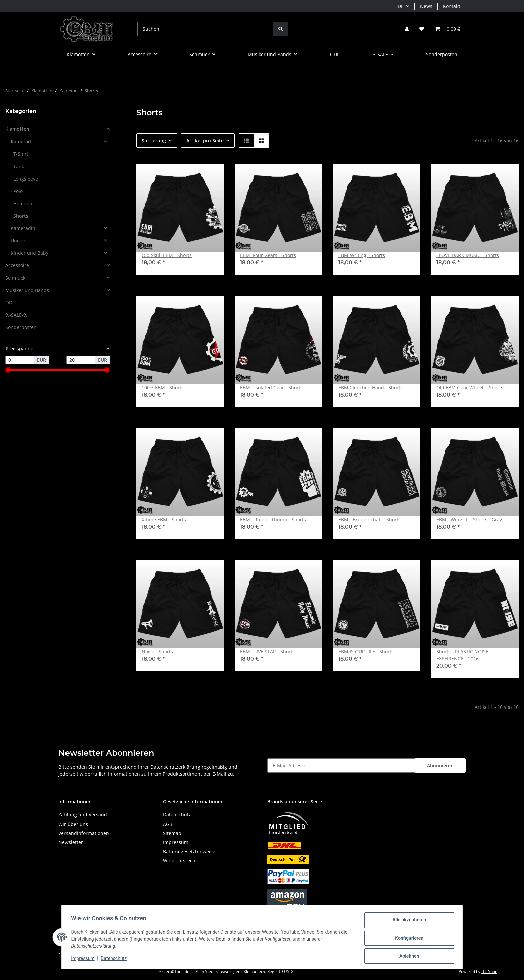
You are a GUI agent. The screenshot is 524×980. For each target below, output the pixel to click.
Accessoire (17, 265)
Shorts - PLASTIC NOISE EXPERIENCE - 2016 (462, 655)
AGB (168, 824)
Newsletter (71, 842)
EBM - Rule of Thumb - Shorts (273, 519)
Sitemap (172, 833)
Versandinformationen (84, 833)
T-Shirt (21, 154)
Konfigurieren (408, 939)
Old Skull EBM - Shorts (167, 255)
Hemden (23, 203)
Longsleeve (26, 179)
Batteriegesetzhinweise (189, 851)
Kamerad (21, 142)
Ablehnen (408, 956)
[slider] (8, 370)
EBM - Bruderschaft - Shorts (369, 519)
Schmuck (15, 278)
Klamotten (17, 129)
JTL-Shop (489, 971)
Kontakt (452, 6)
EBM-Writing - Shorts (362, 255)
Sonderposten (21, 327)
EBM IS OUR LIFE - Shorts (366, 651)
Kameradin (23, 228)
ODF (10, 302)
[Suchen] (205, 29)
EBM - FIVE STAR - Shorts (267, 651)
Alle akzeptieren (408, 921)
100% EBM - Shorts (163, 387)
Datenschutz (115, 959)
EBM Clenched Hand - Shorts (370, 387)
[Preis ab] (20, 360)
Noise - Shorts (157, 651)
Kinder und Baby (30, 253)
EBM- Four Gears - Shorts (268, 255)
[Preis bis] (81, 360)
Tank (19, 166)
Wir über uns (73, 824)
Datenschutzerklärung (175, 767)
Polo (18, 191)
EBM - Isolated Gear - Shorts (271, 387)
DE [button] (401, 6)
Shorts (21, 216)
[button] (407, 29)
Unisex (18, 241)
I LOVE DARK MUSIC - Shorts (468, 255)
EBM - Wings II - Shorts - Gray (469, 519)
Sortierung (154, 141)
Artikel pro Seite (205, 141)
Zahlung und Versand (83, 815)
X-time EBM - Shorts (164, 519)
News (426, 6)
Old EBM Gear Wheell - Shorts (470, 387)
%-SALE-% (16, 315)
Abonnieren (440, 766)
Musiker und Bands (27, 290)
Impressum (84, 959)
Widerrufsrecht (180, 860)
